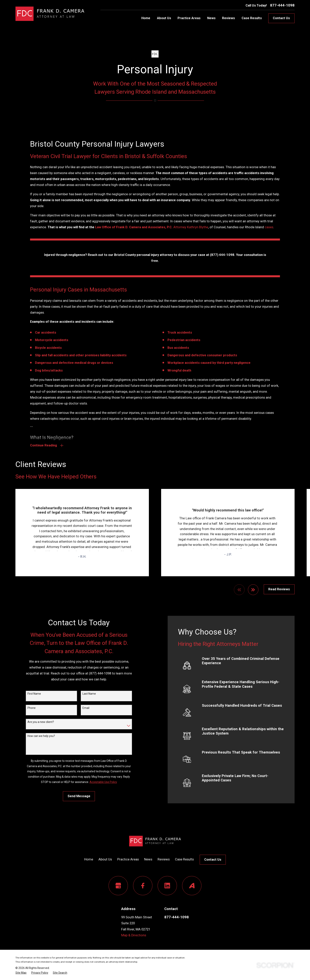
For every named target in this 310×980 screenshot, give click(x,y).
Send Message (72, 796)
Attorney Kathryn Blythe (191, 233)
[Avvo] (192, 886)
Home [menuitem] (146, 18)
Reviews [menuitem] (228, 18)
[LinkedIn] (167, 886)
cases (269, 233)
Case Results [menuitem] (252, 18)
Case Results (184, 859)
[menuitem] (21, 973)
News (148, 859)
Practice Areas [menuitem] (189, 18)
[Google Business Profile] (118, 886)
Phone (25, 708)
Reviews (164, 859)
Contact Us (281, 18)
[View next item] (253, 590)
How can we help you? (35, 736)
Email (80, 708)
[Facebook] (143, 886)
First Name (28, 694)
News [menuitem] (211, 18)
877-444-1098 (282, 5)
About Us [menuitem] (164, 18)
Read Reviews (279, 589)
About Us (105, 859)
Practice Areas (128, 859)
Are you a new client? (34, 722)
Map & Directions (134, 935)
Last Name (83, 694)
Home (89, 859)
